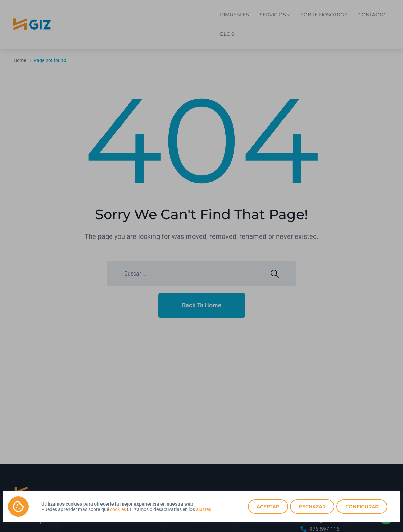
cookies (118, 509)
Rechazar (312, 507)
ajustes (204, 509)
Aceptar (268, 507)
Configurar (362, 507)
